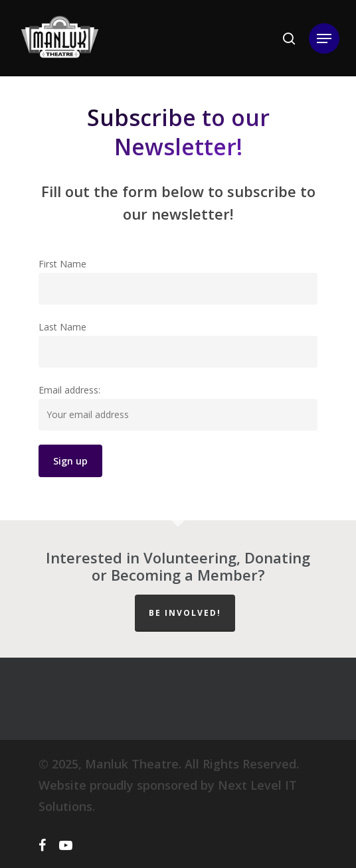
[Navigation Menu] (324, 38)
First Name (62, 264)
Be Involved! (185, 613)
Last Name (62, 327)
